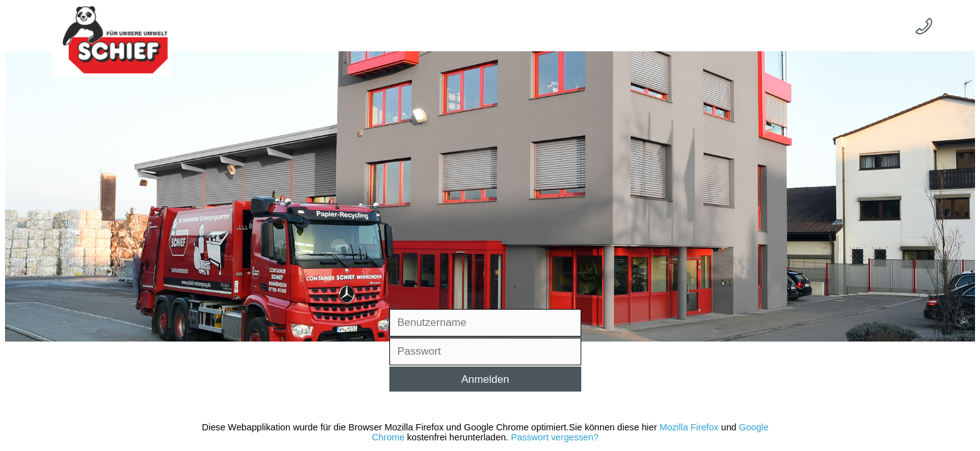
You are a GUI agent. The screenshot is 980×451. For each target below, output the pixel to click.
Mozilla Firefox (689, 427)
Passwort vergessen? (554, 437)
